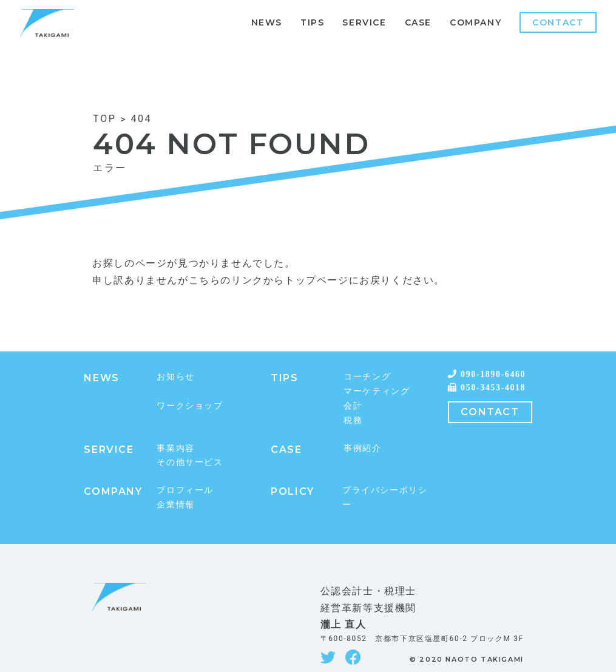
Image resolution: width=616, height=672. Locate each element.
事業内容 (175, 448)
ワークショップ (190, 406)
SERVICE (364, 22)
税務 (353, 420)
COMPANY (476, 22)
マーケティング (377, 391)
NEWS (267, 22)
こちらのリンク (226, 280)
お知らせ (175, 376)
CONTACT (490, 412)
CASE (418, 22)
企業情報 (175, 504)
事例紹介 (362, 448)
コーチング (367, 376)
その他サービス (190, 462)
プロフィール (185, 490)
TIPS (312, 22)
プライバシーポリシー (385, 497)
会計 (353, 406)
